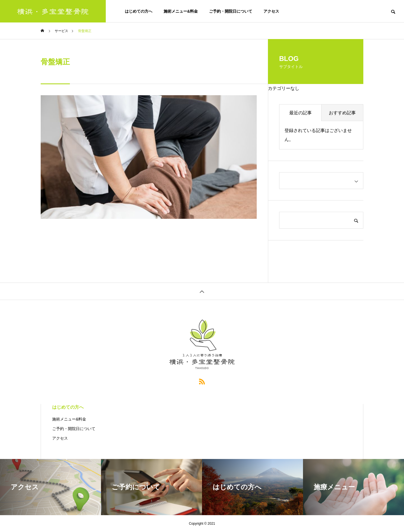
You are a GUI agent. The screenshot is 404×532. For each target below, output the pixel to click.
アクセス (271, 11)
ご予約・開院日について (231, 11)
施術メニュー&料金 (181, 11)
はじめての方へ (139, 11)
